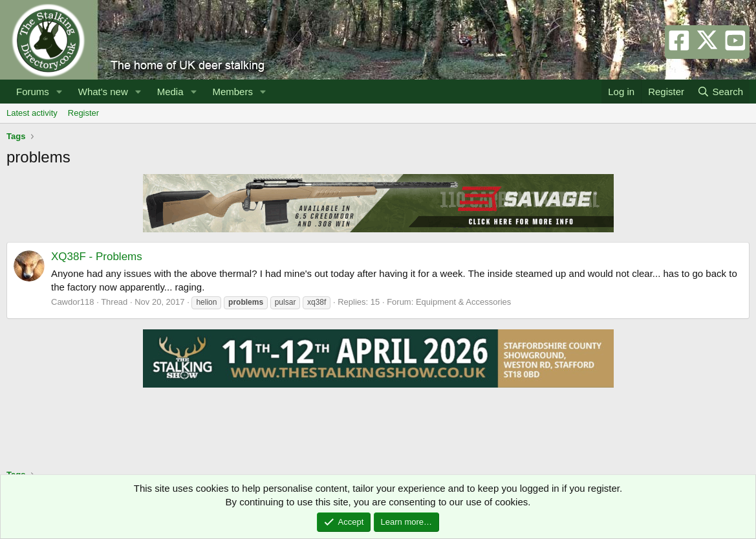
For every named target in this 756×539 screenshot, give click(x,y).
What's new (103, 92)
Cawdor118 (73, 302)
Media (170, 92)
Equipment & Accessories (463, 302)
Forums (33, 92)
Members (232, 92)
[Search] (720, 92)
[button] (59, 92)
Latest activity (32, 113)
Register (83, 113)
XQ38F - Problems (97, 257)
